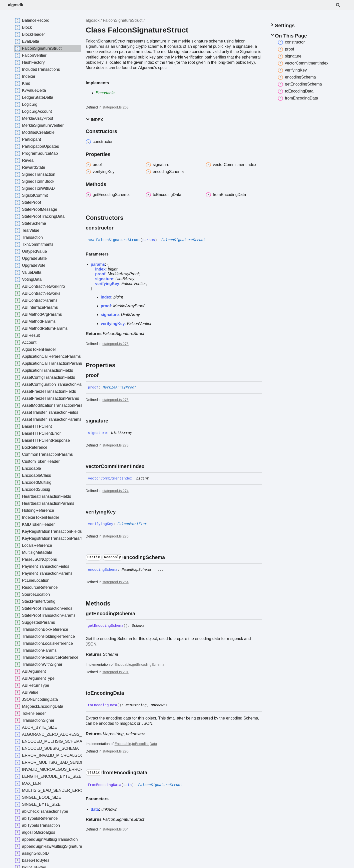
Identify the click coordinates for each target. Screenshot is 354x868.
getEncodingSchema (148, 664)
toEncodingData (145, 744)
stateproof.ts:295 (116, 751)
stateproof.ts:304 (116, 829)
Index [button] (94, 120)
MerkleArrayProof (123, 274)
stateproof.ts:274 (116, 491)
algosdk (16, 5)
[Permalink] (118, 228)
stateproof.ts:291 (116, 672)
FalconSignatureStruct (123, 20)
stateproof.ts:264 (116, 582)
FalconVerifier (134, 284)
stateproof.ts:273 (116, 445)
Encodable (105, 93)
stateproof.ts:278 (116, 344)
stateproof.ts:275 (116, 400)
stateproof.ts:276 (116, 536)
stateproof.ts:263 (116, 107)
